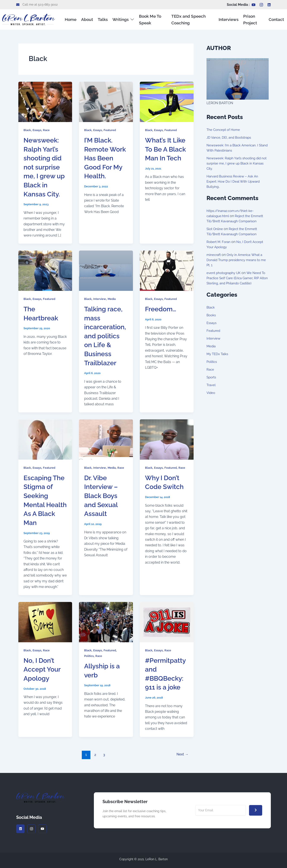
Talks (101, 19)
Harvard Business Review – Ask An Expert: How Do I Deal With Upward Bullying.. (235, 181)
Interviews (229, 19)
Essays (38, 130)
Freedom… (162, 309)
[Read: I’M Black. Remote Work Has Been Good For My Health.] (106, 102)
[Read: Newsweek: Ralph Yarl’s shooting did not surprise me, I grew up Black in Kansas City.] (45, 102)
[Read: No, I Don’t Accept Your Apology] (45, 622)
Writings (119, 19)
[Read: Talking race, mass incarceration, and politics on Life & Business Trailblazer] (106, 270)
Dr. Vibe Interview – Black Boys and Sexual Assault (102, 496)
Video (211, 393)
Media (113, 299)
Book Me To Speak (144, 19)
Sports (212, 377)
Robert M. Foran (219, 242)
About (86, 19)
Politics (89, 656)
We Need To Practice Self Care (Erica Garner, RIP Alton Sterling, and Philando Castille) (237, 278)
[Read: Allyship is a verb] (106, 622)
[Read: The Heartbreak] (45, 270)
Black (28, 130)
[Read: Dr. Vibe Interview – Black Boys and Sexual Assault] (106, 439)
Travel (211, 385)
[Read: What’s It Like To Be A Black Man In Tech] (167, 102)
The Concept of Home (224, 130)
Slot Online (215, 229)
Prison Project (249, 19)
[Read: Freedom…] (167, 270)
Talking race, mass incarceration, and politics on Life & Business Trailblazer (106, 336)
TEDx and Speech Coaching (184, 19)
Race (48, 130)
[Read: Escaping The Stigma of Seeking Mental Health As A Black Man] (45, 439)
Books (212, 315)
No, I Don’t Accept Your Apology (43, 669)
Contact (278, 19)
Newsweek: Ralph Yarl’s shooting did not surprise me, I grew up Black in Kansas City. (44, 167)
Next (182, 755)
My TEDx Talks (218, 354)
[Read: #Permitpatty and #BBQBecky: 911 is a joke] (167, 622)
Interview (100, 299)
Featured (112, 130)
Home (71, 19)
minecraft (214, 255)
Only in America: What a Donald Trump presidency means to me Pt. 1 (236, 260)
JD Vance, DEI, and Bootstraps (231, 137)
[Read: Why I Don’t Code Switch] (167, 439)
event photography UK (225, 273)
